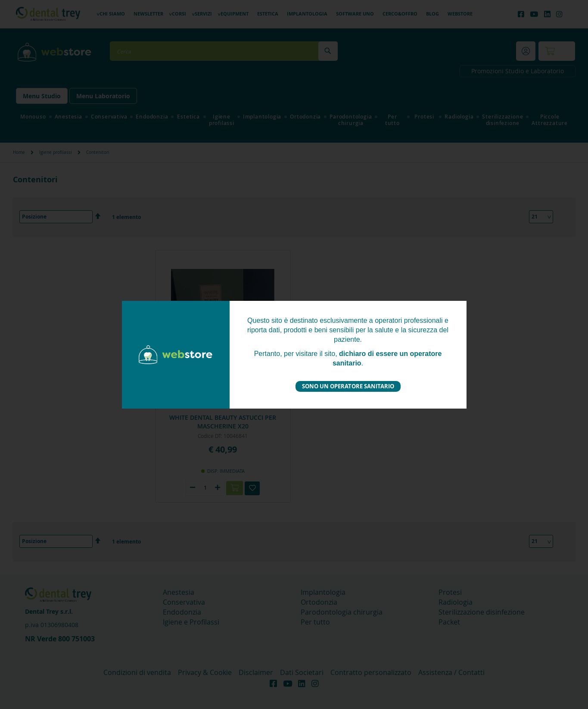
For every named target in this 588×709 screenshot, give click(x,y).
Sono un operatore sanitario (348, 386)
